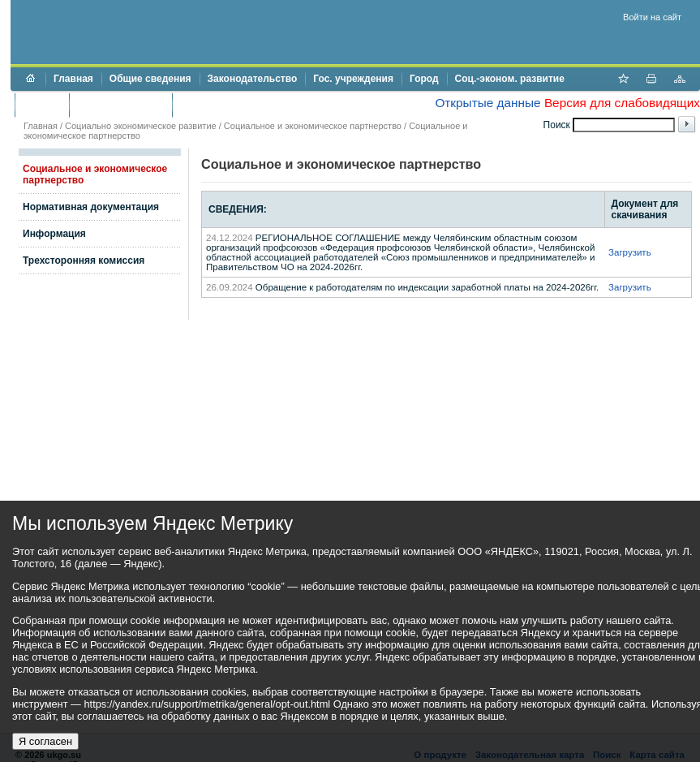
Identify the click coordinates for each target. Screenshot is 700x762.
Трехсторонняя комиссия (84, 260)
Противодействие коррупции (250, 105)
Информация (54, 234)
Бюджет (42, 105)
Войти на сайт (652, 17)
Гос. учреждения (353, 79)
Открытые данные (487, 103)
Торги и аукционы (120, 105)
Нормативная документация (91, 207)
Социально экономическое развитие (141, 126)
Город (424, 79)
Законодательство (253, 79)
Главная (73, 79)
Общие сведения (150, 79)
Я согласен (45, 741)
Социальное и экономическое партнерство (313, 126)
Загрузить (630, 252)
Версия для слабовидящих (622, 103)
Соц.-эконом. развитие (510, 79)
